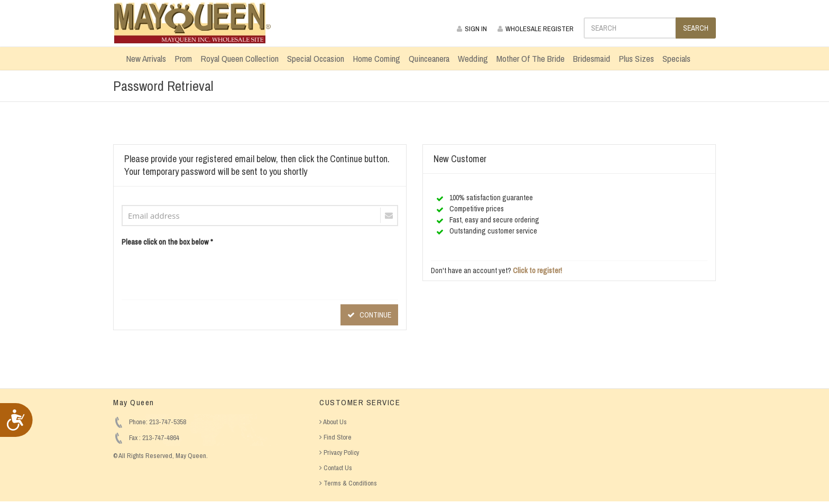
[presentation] (202, 271)
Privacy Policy (339, 452)
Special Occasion (316, 58)
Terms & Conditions (348, 483)
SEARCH (696, 28)
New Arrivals (146, 58)
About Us (333, 422)
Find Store (335, 437)
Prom (183, 58)
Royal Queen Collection (240, 58)
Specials (676, 58)
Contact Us (336, 468)
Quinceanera (429, 58)
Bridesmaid (592, 58)
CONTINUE (369, 315)
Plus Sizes (636, 58)
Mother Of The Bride (531, 58)
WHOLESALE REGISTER (536, 29)
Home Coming (376, 58)
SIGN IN (472, 29)
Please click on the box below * (167, 242)
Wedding (473, 58)
